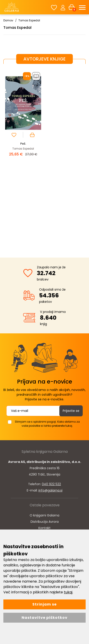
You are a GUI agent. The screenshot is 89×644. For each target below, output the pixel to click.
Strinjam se (44, 604)
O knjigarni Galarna (44, 515)
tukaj (68, 592)
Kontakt (44, 528)
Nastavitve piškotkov (44, 618)
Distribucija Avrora (45, 522)
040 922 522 (51, 484)
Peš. (23, 144)
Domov (8, 20)
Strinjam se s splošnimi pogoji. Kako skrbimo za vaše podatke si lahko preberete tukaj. (47, 424)
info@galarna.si (50, 490)
